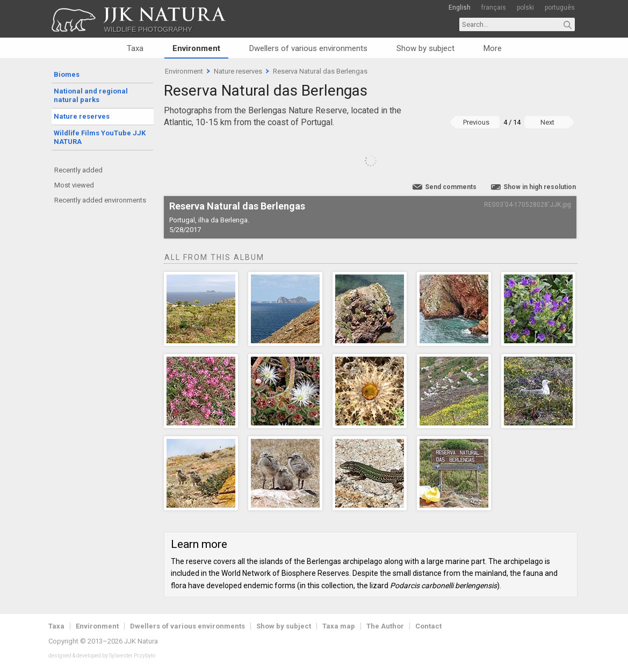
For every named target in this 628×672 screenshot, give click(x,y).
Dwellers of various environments (308, 48)
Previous (476, 122)
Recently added (78, 170)
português (560, 8)
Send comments (451, 187)
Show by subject (425, 48)
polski (525, 8)
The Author (385, 626)
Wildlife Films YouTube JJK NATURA (100, 137)
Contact (428, 626)
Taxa (135, 48)
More (493, 48)
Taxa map (339, 626)
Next (547, 122)
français (494, 8)
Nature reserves (82, 116)
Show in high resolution (540, 187)
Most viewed (74, 185)
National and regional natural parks (91, 95)
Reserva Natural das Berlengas (320, 71)
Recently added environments (100, 200)
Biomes (67, 74)
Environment (196, 48)
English (460, 8)
